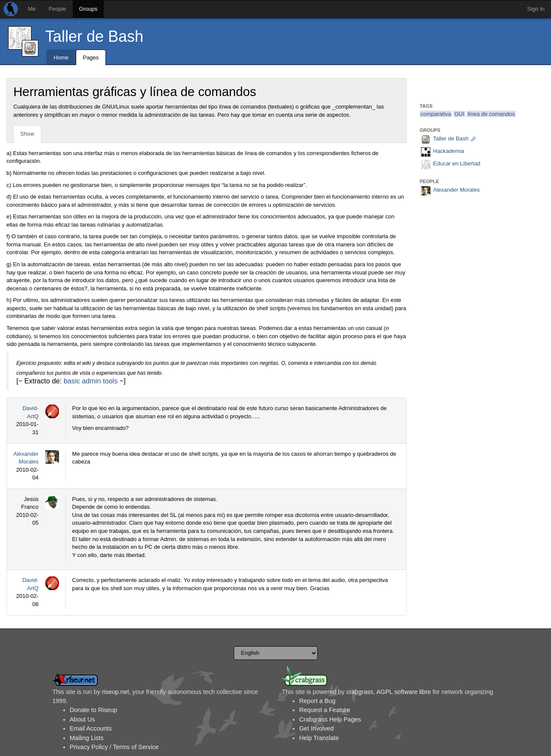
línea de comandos (491, 114)
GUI (459, 114)
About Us (82, 719)
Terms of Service (136, 747)
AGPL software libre (404, 692)
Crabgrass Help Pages (330, 719)
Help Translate (319, 738)
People (57, 9)
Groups (88, 9)
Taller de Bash (94, 36)
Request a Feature (325, 710)
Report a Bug (317, 701)
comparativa (436, 114)
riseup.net (116, 692)
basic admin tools (91, 381)
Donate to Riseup (93, 710)
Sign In (536, 9)
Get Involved (316, 728)
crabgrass (360, 692)
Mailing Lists (87, 738)
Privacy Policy (89, 747)
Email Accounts (91, 728)
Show (27, 134)
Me (32, 9)
